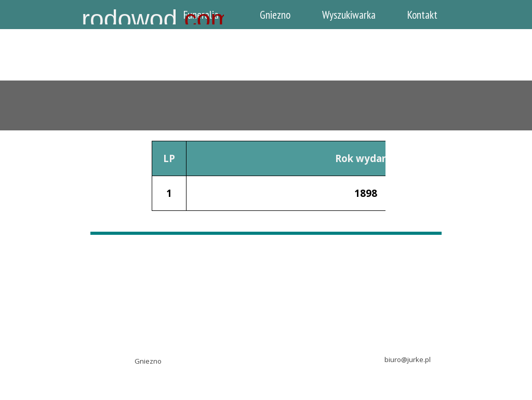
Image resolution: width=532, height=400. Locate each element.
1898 (366, 193)
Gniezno (275, 15)
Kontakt (422, 15)
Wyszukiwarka (349, 15)
